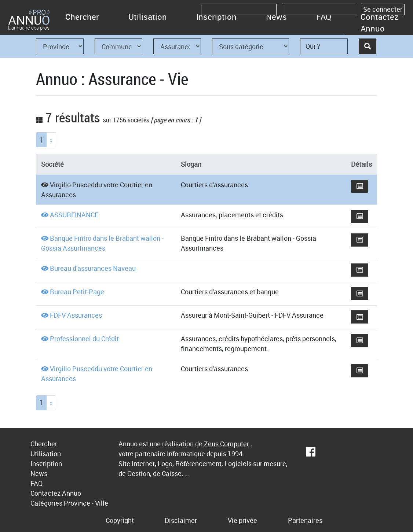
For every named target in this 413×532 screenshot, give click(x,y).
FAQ (324, 17)
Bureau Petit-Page (77, 292)
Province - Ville (86, 503)
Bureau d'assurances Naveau (93, 268)
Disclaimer (181, 520)
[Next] (51, 140)
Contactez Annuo (379, 23)
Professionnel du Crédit (84, 339)
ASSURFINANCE (74, 215)
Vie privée (242, 520)
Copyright (120, 520)
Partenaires (305, 520)
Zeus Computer (226, 444)
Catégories (46, 503)
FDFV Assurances (76, 315)
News (276, 17)
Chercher (82, 17)
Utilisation (148, 17)
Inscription (216, 17)
